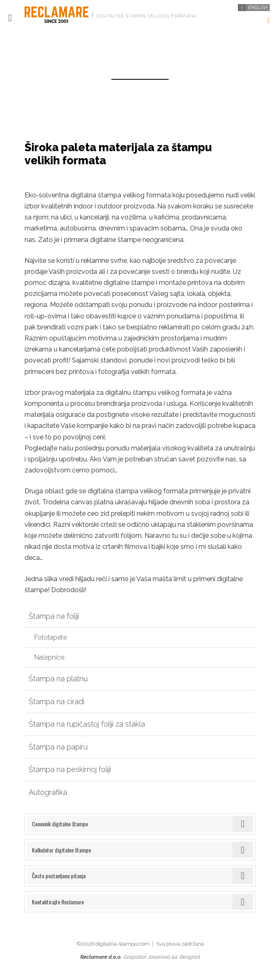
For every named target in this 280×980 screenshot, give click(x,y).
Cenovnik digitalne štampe (60, 824)
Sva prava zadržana (180, 944)
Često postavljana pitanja (59, 876)
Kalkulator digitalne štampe (61, 850)
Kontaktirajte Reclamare (58, 902)
